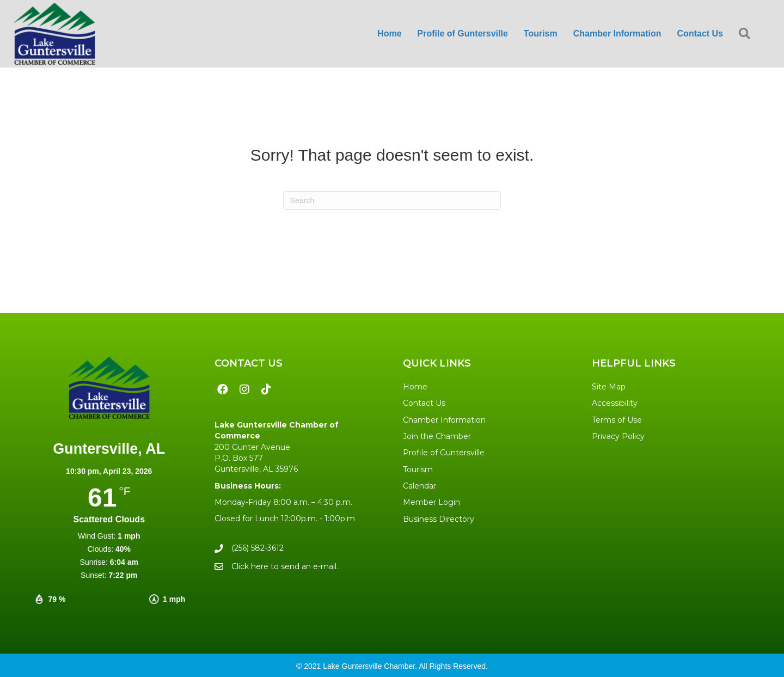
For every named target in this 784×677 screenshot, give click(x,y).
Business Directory (439, 519)
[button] (747, 34)
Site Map (609, 387)
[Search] (392, 200)
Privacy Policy (618, 436)
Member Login (431, 502)
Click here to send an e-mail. (285, 566)
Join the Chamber (437, 436)
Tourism (418, 469)
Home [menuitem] (389, 33)
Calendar (419, 486)
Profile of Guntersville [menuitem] (463, 33)
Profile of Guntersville (444, 453)
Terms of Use (617, 420)
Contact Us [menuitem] (700, 33)
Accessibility (615, 403)
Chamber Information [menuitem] (617, 33)
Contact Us (424, 403)
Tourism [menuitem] (541, 33)
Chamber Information (444, 420)
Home (415, 387)
